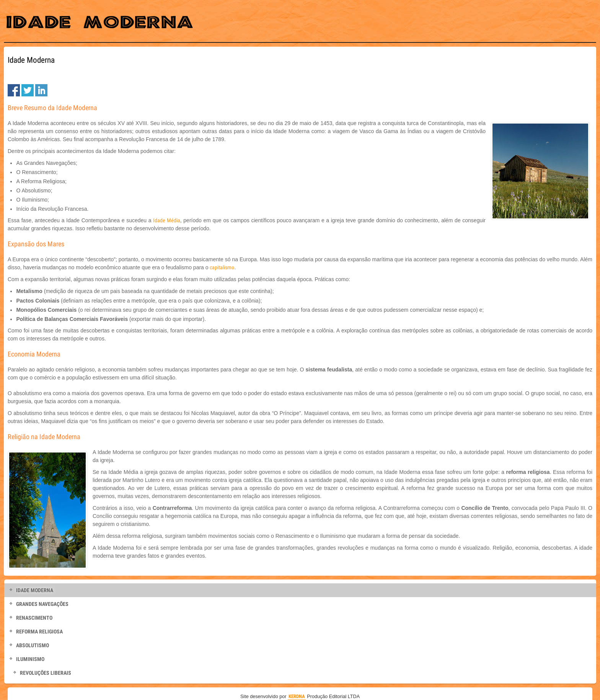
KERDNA (297, 696)
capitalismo (222, 267)
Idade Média (167, 220)
